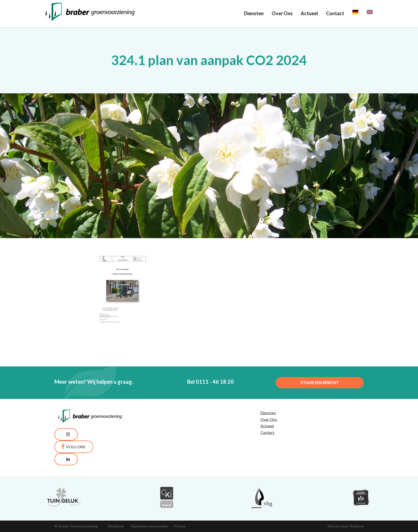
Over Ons (282, 13)
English (374, 13)
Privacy (180, 526)
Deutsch (361, 13)
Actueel (309, 13)
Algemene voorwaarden (149, 526)
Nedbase (357, 526)
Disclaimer (116, 526)
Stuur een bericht (320, 383)
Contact (335, 13)
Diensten (254, 13)
